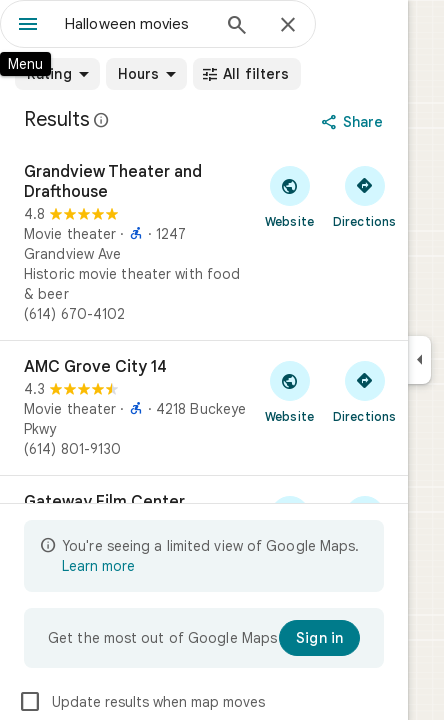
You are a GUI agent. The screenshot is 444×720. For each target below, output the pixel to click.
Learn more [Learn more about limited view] (98, 566)
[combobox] (137, 24)
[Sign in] (319, 638)
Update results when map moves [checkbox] (141, 702)
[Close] (288, 26)
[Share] (354, 122)
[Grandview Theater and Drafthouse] (204, 243)
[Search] (237, 27)
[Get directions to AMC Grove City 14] (364, 391)
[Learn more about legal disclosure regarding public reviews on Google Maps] (102, 120)
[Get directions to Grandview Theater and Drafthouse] (364, 196)
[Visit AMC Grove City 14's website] (289, 391)
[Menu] (28, 26)
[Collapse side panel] (419, 360)
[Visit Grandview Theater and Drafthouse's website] (289, 196)
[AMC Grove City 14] (204, 408)
